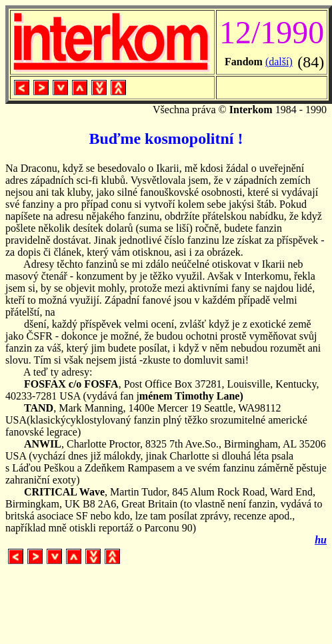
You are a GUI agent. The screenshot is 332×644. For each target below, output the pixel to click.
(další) (279, 62)
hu (321, 540)
